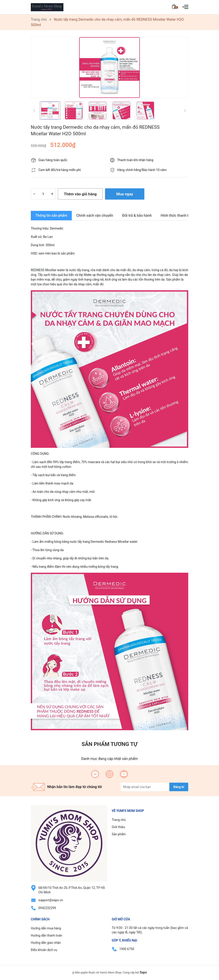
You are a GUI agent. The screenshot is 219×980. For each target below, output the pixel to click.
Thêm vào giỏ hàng (80, 194)
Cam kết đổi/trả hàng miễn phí (60, 170)
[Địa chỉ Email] (154, 787)
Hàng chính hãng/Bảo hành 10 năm (142, 170)
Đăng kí (179, 787)
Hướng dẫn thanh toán (46, 935)
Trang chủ (119, 820)
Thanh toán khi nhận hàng (135, 160)
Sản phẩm (119, 834)
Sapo (143, 972)
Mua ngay (125, 194)
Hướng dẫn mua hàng (46, 928)
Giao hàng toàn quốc (53, 160)
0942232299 (47, 908)
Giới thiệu (118, 827)
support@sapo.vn (51, 900)
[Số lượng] (43, 194)
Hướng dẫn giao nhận (46, 943)
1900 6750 (127, 949)
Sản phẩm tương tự (109, 744)
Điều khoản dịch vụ (44, 950)
